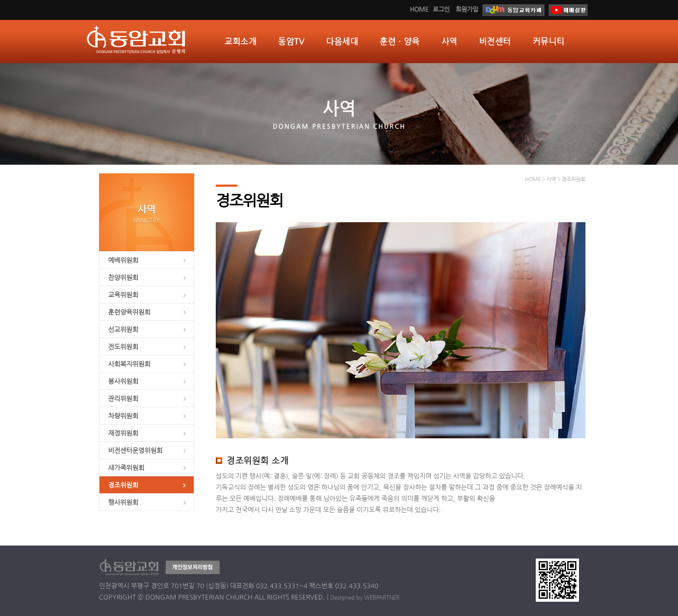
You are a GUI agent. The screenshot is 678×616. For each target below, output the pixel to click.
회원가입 (467, 9)
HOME (419, 9)
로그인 (441, 9)
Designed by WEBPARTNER (365, 597)
